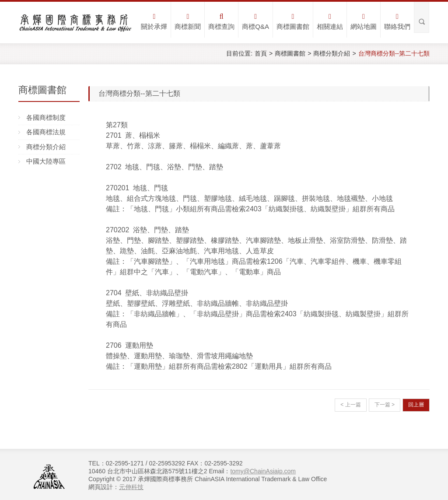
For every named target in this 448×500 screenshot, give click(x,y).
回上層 (416, 405)
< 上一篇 (350, 405)
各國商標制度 (46, 117)
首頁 (261, 53)
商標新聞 (188, 21)
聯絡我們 (397, 21)
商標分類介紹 (332, 53)
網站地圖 (364, 21)
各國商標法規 (46, 132)
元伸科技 (131, 487)
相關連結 (330, 21)
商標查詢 (221, 21)
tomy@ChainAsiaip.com (263, 471)
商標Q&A (255, 21)
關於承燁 (154, 21)
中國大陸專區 (46, 161)
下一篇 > (385, 405)
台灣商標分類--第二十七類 (394, 53)
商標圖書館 (293, 21)
